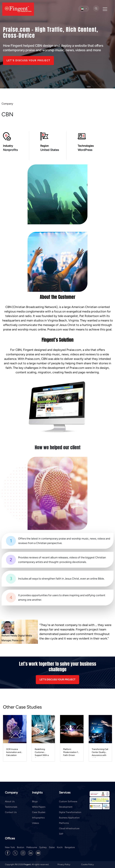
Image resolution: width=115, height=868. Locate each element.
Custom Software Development (68, 804)
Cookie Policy (87, 864)
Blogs (35, 801)
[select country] (84, 9)
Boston (21, 847)
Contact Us (11, 812)
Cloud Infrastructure (69, 828)
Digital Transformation (70, 812)
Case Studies (39, 812)
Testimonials (11, 807)
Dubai (52, 847)
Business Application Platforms (69, 820)
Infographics (38, 818)
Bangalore (70, 847)
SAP (61, 834)
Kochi (60, 847)
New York (10, 847)
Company (7, 105)
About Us (10, 801)
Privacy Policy (64, 864)
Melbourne (32, 847)
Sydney (43, 847)
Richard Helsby (9, 636)
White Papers (39, 807)
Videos (35, 823)
